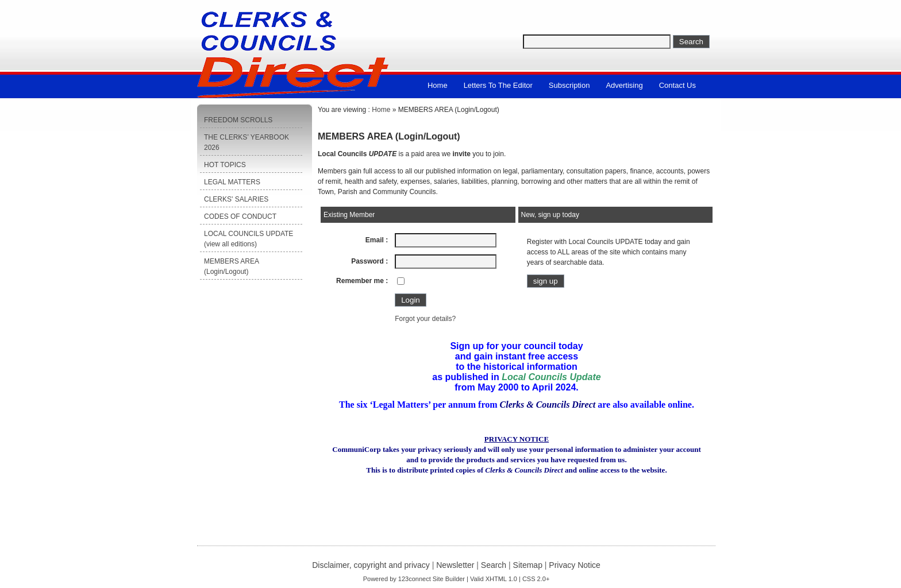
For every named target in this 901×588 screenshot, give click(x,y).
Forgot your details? (425, 319)
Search (494, 565)
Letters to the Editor (498, 85)
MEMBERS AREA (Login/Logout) (232, 266)
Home (438, 85)
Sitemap (528, 565)
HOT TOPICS (225, 165)
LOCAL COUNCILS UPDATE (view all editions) (249, 239)
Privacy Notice (574, 565)
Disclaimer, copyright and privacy (371, 565)
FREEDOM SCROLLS (238, 120)
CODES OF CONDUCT (240, 216)
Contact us (677, 85)
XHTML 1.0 (501, 579)
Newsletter (455, 565)
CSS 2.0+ (536, 579)
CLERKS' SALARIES (236, 199)
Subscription (569, 85)
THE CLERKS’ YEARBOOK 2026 (247, 142)
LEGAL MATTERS (232, 182)
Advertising (624, 85)
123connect (415, 579)
